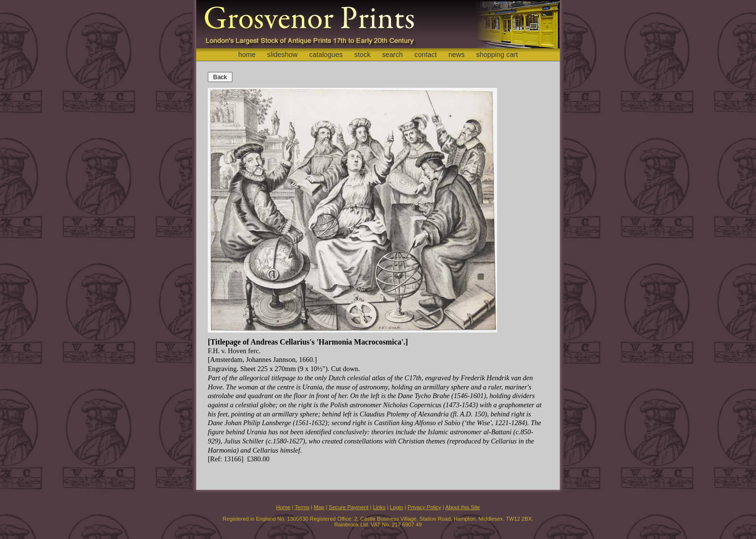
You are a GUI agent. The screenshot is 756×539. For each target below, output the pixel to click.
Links (379, 507)
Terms (302, 507)
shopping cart (497, 55)
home (247, 55)
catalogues (326, 55)
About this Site (462, 507)
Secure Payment (349, 507)
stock (363, 55)
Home (283, 507)
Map (319, 507)
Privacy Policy (424, 507)
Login (397, 507)
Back (220, 77)
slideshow (282, 55)
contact (426, 55)
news (457, 55)
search (392, 55)
